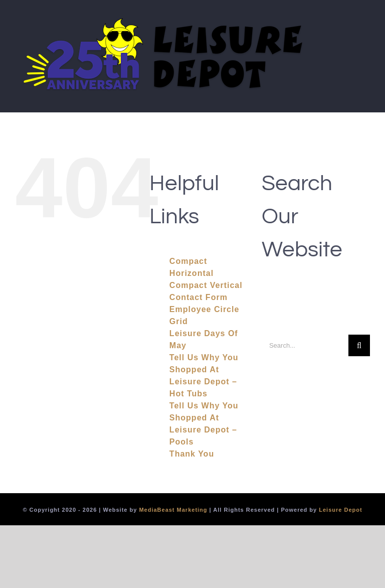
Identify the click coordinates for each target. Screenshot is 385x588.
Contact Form (199, 297)
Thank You (192, 454)
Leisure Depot (340, 510)
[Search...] (305, 345)
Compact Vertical (206, 285)
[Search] (359, 345)
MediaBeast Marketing (173, 510)
